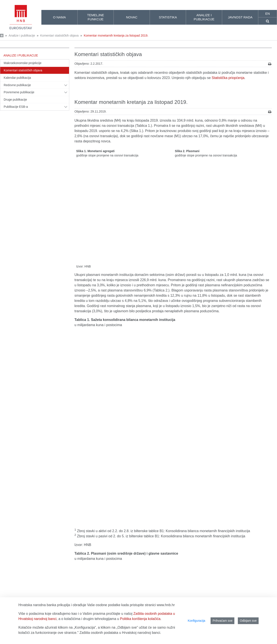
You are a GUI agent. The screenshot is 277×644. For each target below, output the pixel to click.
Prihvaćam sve (222, 621)
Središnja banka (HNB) (92, 520)
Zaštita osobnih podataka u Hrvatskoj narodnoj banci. (120, 633)
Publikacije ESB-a (16, 107)
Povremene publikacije (19, 92)
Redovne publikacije (17, 85)
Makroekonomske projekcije (23, 63)
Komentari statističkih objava (59, 35)
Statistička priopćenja (228, 78)
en (268, 14)
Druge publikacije (15, 100)
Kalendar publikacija (17, 78)
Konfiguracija (196, 621)
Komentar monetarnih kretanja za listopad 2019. (116, 35)
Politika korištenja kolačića (140, 619)
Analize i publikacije (22, 35)
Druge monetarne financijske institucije (104, 525)
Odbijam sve (248, 621)
